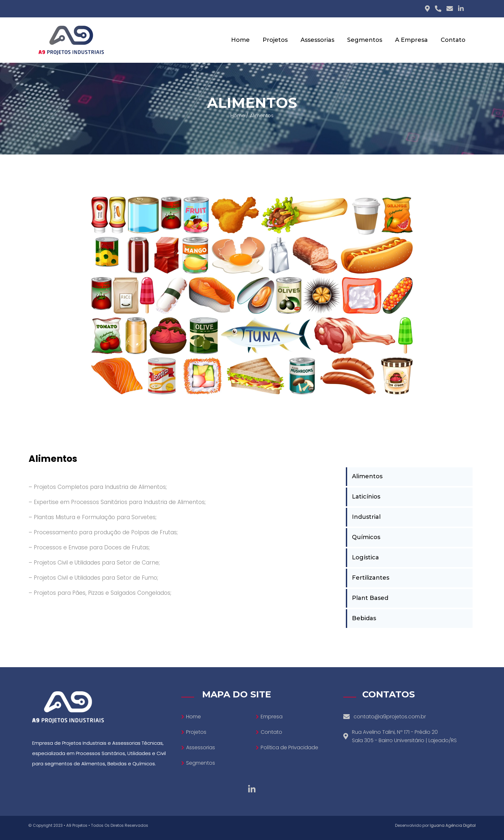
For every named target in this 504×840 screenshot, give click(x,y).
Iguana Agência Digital (453, 825)
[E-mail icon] (450, 9)
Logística (365, 557)
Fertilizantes (371, 578)
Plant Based (370, 598)
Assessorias (201, 747)
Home (238, 115)
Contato (271, 732)
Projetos (196, 732)
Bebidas (364, 618)
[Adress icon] (427, 9)
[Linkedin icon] (461, 9)
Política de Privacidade (289, 747)
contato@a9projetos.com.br (390, 717)
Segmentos (201, 763)
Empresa (272, 717)
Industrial (366, 517)
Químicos (366, 537)
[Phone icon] (438, 9)
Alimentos (367, 476)
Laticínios (366, 497)
